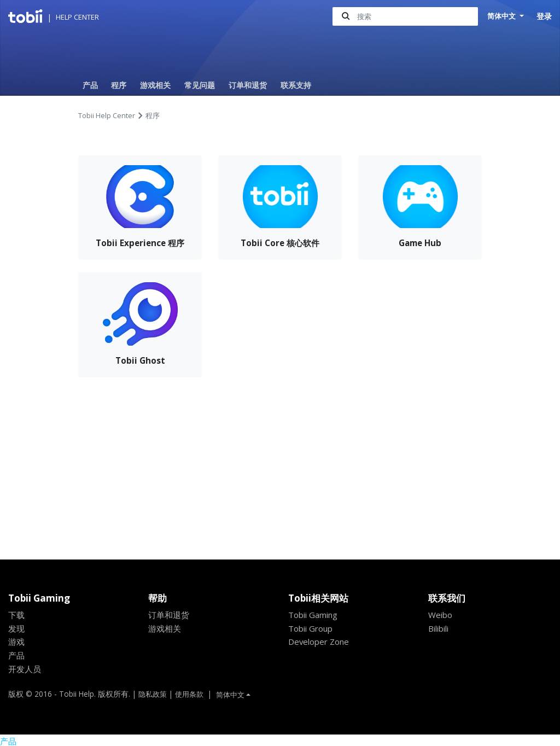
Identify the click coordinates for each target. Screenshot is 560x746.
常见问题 (200, 85)
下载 (16, 615)
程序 (119, 85)
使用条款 (192, 694)
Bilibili (440, 628)
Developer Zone (320, 642)
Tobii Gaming (315, 615)
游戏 (16, 642)
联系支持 (296, 85)
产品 (90, 85)
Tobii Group (312, 628)
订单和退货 (248, 85)
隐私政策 (154, 694)
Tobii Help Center (107, 115)
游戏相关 (155, 85)
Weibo (441, 615)
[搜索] (403, 17)
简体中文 (501, 16)
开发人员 (25, 669)
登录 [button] (544, 16)
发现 (16, 628)
